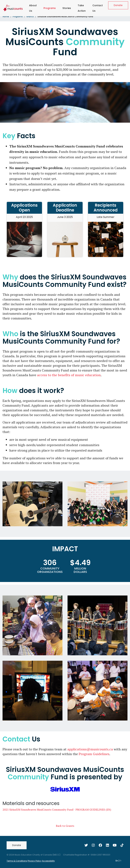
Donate (118, 5)
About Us (33, 8)
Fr (121, 861)
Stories (67, 8)
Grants (30, 16)
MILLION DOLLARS (80, 570)
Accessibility (48, 861)
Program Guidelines (94, 754)
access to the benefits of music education (69, 375)
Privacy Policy (35, 861)
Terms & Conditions (17, 861)
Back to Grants (65, 826)
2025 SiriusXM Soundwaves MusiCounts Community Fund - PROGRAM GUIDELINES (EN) (57, 810)
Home (6, 16)
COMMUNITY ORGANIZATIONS (50, 570)
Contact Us (98, 8)
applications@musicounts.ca (90, 749)
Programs (50, 8)
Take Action (82, 8)
